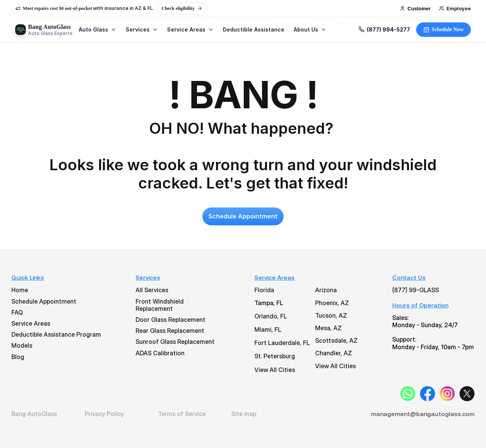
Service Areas (190, 30)
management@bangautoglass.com (423, 414)
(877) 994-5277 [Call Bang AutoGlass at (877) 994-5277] (384, 30)
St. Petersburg (275, 356)
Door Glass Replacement (170, 320)
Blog (18, 357)
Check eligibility (182, 8)
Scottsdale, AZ (336, 340)
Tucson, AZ (331, 315)
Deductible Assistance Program (56, 334)
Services (142, 30)
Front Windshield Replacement (160, 305)
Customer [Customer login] (415, 9)
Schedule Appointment (44, 301)
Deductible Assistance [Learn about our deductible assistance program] (254, 30)
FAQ (17, 312)
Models (22, 345)
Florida (264, 290)
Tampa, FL (269, 303)
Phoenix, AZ (332, 303)
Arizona (326, 290)
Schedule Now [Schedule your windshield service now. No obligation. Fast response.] (443, 30)
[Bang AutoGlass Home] (44, 30)
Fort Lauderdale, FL (282, 343)
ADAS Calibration (160, 353)
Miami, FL (268, 329)
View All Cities (275, 370)
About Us (310, 30)
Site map (244, 414)
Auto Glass (98, 30)
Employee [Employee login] (455, 8)
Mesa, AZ (328, 328)
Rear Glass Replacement (170, 331)
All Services (152, 290)
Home (20, 290)
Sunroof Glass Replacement (175, 342)
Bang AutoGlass (34, 414)
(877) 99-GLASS (416, 290)
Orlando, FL (271, 316)
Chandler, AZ (334, 353)
